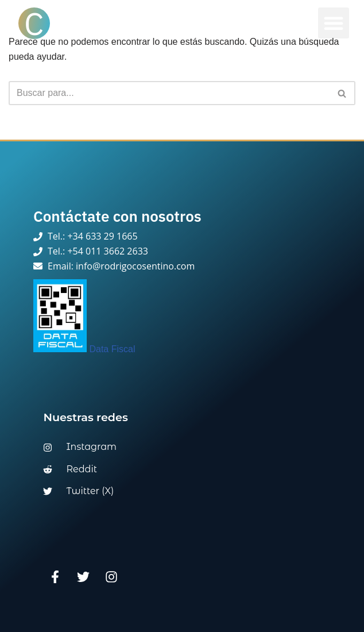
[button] (334, 23)
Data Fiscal (84, 349)
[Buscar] (169, 93)
